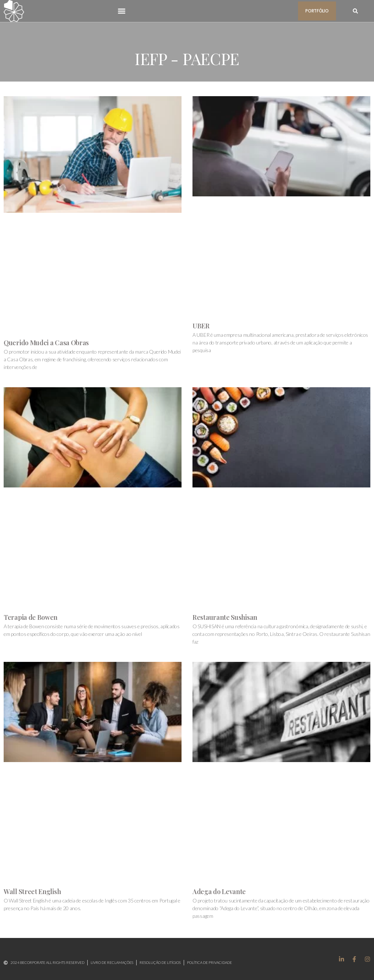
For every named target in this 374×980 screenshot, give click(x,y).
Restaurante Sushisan (225, 617)
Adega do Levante (219, 892)
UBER (201, 326)
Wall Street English (32, 892)
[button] (121, 11)
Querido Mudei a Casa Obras (46, 343)
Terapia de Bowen (30, 617)
